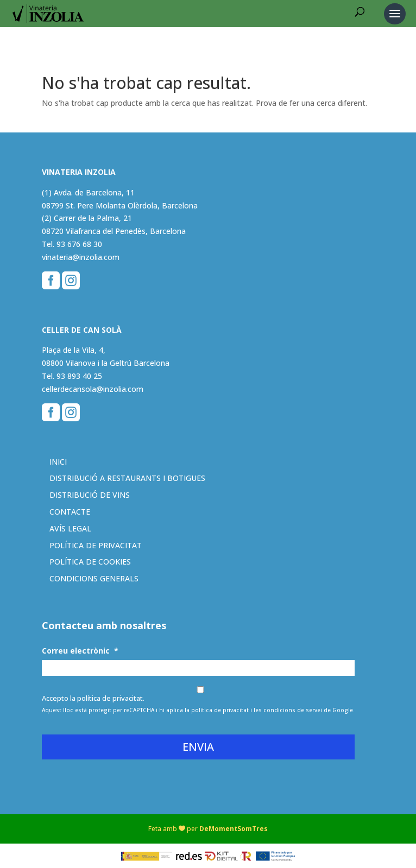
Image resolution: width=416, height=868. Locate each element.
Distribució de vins (90, 495)
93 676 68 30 (79, 244)
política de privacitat (220, 710)
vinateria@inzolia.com (81, 257)
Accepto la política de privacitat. (93, 698)
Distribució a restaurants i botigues (127, 478)
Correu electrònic (80, 651)
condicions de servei (293, 710)
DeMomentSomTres (234, 829)
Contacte (70, 512)
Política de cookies (90, 562)
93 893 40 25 (79, 376)
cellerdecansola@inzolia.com (93, 389)
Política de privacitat (96, 545)
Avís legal (70, 528)
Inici (58, 462)
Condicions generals (94, 578)
